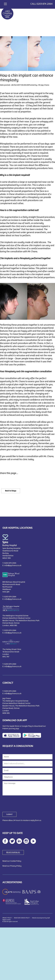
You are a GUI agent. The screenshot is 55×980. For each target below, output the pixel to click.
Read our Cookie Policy (12, 861)
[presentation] (21, 802)
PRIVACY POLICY (7, 918)
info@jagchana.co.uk (13, 566)
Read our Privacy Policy (12, 866)
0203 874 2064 (45, 4)
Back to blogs (11, 491)
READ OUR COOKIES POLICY (22, 918)
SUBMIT (9, 814)
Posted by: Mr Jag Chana (39, 85)
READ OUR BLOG (13, 852)
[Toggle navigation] (5, 4)
